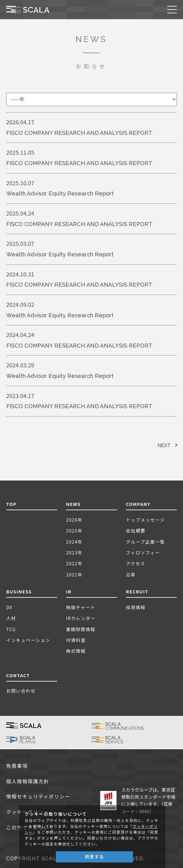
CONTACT (18, 675)
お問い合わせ (21, 691)
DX (9, 607)
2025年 (74, 530)
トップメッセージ (146, 520)
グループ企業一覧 (145, 542)
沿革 (131, 574)
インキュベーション (28, 640)
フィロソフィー (143, 552)
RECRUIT (137, 591)
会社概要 (136, 530)
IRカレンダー (81, 618)
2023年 (74, 552)
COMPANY (138, 504)
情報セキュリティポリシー (38, 797)
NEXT (164, 445)
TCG (11, 629)
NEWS (73, 504)
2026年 (74, 520)
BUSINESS (19, 591)
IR (69, 591)
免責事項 (17, 766)
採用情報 (136, 607)
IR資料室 (76, 640)
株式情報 (76, 651)
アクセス (136, 563)
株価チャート (81, 607)
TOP (11, 504)
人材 (11, 618)
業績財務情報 (81, 629)
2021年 (74, 574)
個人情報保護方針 (28, 782)
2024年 (74, 542)
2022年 (74, 563)
